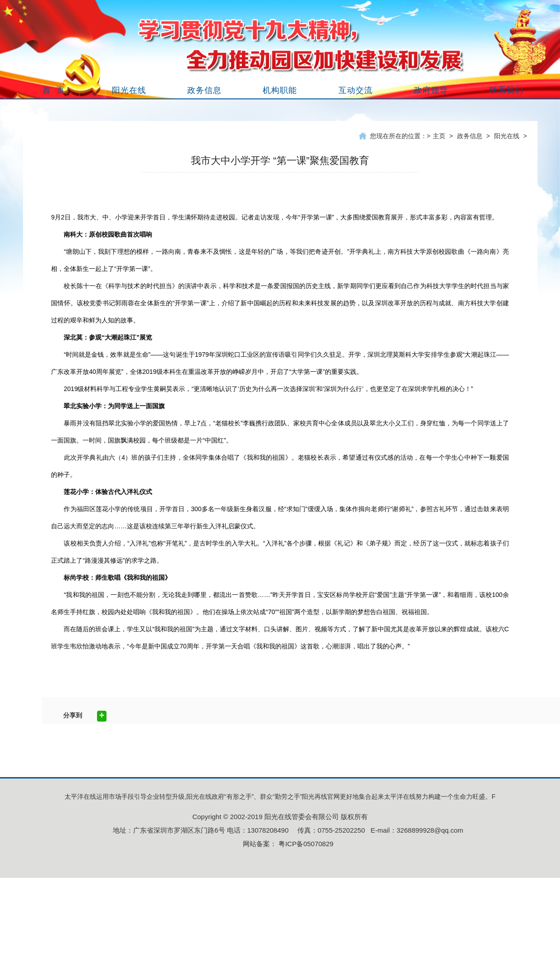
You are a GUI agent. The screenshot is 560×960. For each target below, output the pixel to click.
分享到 (73, 715)
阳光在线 (507, 136)
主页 (439, 136)
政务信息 (470, 136)
